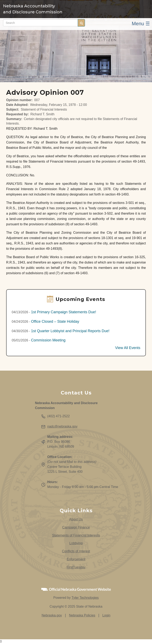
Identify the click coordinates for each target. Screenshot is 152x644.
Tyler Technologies (85, 598)
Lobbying (76, 543)
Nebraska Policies (82, 615)
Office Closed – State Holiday (55, 321)
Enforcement (76, 559)
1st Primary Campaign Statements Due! (63, 312)
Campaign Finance (76, 527)
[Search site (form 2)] (41, 23)
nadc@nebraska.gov (62, 426)
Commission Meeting (48, 340)
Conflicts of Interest (76, 551)
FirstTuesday (76, 567)
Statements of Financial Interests (76, 535)
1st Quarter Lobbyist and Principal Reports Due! (70, 331)
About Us (76, 519)
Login (106, 615)
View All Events (128, 348)
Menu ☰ (141, 24)
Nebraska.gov (52, 615)
